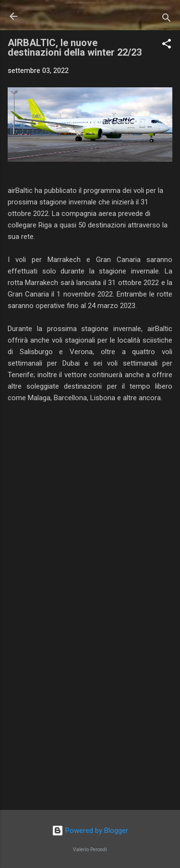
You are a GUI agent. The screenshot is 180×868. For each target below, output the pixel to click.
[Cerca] (167, 19)
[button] (167, 45)
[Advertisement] (90, 727)
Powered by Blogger (90, 831)
